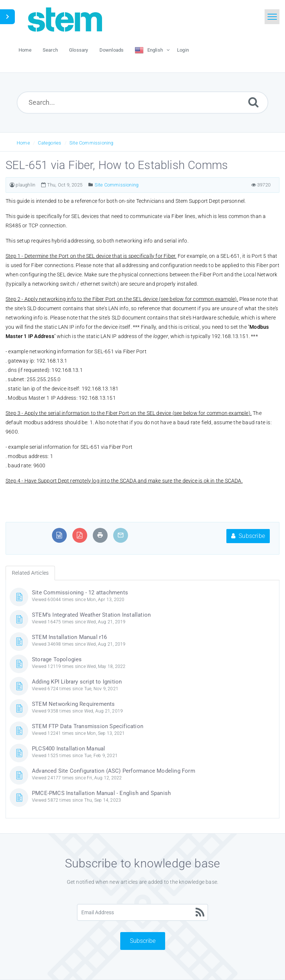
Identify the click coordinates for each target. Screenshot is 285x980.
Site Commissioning (91, 143)
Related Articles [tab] (30, 573)
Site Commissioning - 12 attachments (80, 593)
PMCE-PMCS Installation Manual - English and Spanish (101, 793)
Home (23, 143)
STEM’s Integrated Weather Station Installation (91, 615)
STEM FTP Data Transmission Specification (88, 726)
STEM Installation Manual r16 (70, 637)
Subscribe (248, 536)
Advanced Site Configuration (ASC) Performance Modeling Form (114, 771)
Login (183, 50)
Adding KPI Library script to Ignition (77, 682)
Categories (50, 143)
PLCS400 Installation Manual (68, 749)
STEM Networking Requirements (73, 704)
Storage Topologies (57, 659)
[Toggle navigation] (272, 17)
